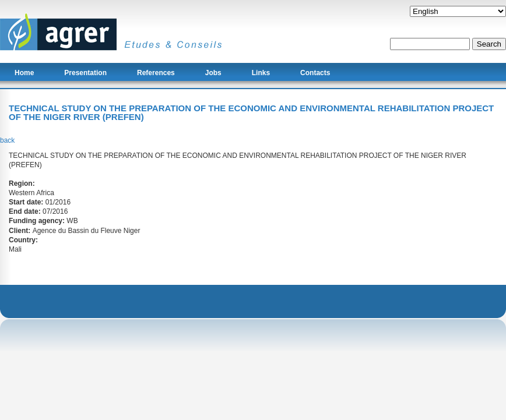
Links (261, 73)
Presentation (85, 73)
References (156, 73)
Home (24, 73)
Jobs (213, 73)
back (7, 140)
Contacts (315, 73)
